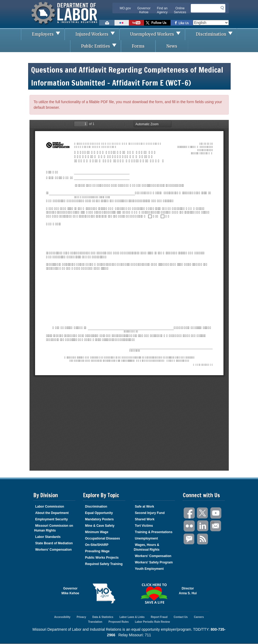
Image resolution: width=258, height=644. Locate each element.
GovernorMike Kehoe (70, 591)
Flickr (189, 526)
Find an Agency (162, 10)
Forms (138, 46)
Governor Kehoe (144, 10)
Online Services (180, 10)
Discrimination (216, 34)
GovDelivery (189, 539)
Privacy (81, 617)
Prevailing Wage (97, 551)
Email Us (212, 522)
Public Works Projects (102, 558)
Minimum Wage (97, 532)
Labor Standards (48, 537)
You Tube (216, 513)
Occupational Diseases (102, 538)
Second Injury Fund (150, 513)
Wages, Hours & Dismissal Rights (147, 547)
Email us (107, 23)
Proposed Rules (119, 622)
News (172, 46)
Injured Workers (97, 34)
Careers (199, 617)
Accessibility (62, 617)
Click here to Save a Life (154, 593)
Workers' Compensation (54, 550)
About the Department (52, 513)
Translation (95, 622)
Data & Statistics (103, 617)
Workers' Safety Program (154, 562)
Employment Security (52, 519)
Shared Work (145, 519)
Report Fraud (159, 617)
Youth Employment (149, 569)
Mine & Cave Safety (100, 526)
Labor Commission (50, 507)
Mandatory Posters (99, 519)
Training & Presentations (154, 532)
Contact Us (181, 617)
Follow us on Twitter (157, 23)
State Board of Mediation (54, 543)
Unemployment (147, 538)
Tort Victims (144, 526)
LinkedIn (203, 526)
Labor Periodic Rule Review (153, 622)
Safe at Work (145, 507)
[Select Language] (211, 23)
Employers (48, 34)
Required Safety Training (104, 564)
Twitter (203, 513)
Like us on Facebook (182, 23)
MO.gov (125, 8)
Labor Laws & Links (132, 617)
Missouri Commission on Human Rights (54, 528)
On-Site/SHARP (97, 545)
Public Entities (101, 46)
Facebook (189, 513)
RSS (203, 539)
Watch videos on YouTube (136, 23)
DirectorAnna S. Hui (188, 591)
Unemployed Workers (157, 34)
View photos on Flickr (122, 23)
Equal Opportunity (99, 513)
